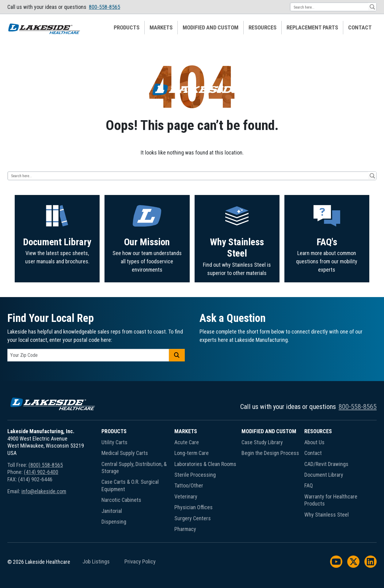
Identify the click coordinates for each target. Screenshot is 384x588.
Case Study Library (262, 442)
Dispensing (114, 522)
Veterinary (186, 496)
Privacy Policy (140, 562)
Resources (262, 28)
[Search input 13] (329, 7)
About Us (314, 442)
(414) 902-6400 (41, 472)
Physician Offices (194, 507)
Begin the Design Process (270, 453)
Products (127, 28)
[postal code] (88, 355)
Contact (360, 28)
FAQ (309, 485)
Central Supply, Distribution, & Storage (134, 468)
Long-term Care (192, 453)
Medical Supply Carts (125, 453)
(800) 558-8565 (46, 465)
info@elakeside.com (44, 491)
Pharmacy (185, 529)
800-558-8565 (105, 7)
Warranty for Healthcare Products (331, 500)
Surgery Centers (193, 518)
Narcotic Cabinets (121, 500)
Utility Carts (114, 442)
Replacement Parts (312, 28)
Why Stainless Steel (327, 515)
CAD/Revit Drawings (326, 464)
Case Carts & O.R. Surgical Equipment (130, 485)
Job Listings (96, 562)
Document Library (324, 475)
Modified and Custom (211, 28)
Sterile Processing (195, 475)
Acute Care (187, 442)
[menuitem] (127, 28)
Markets (161, 28)
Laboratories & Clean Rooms (205, 464)
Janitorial (112, 511)
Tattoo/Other (189, 485)
